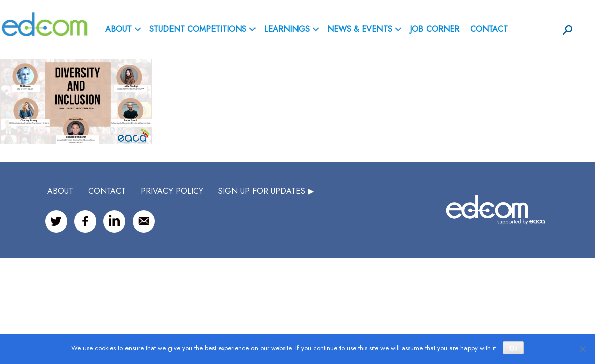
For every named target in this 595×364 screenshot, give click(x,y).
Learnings (287, 29)
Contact (489, 29)
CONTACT (107, 191)
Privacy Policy (172, 191)
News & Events (360, 29)
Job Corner (435, 29)
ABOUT (118, 29)
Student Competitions (198, 29)
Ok (513, 348)
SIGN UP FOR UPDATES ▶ (266, 191)
